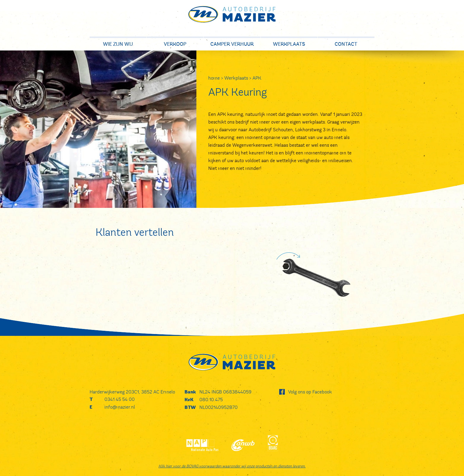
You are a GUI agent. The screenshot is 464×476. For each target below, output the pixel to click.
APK (257, 78)
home (214, 78)
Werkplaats (236, 78)
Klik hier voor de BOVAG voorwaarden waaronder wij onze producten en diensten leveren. (232, 466)
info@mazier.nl (120, 407)
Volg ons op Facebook (310, 392)
